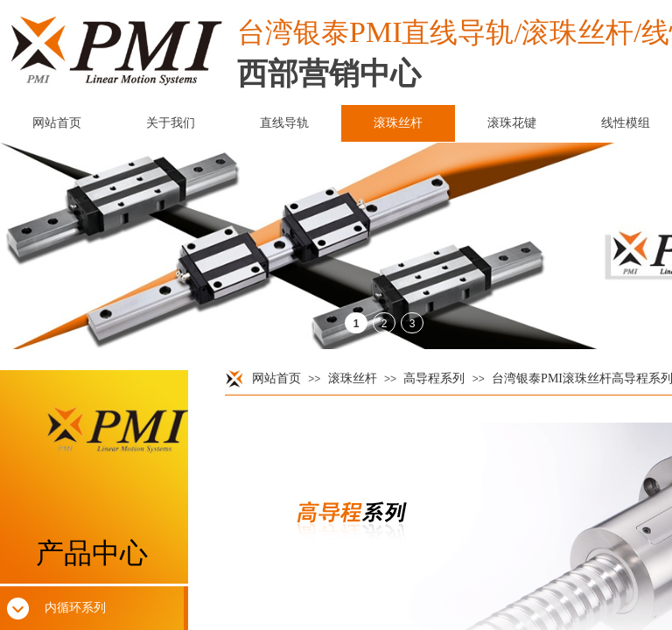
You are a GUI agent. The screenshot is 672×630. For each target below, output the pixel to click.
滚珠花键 (512, 123)
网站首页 (276, 378)
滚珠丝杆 (353, 378)
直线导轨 (284, 123)
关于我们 (171, 123)
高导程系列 (434, 378)
